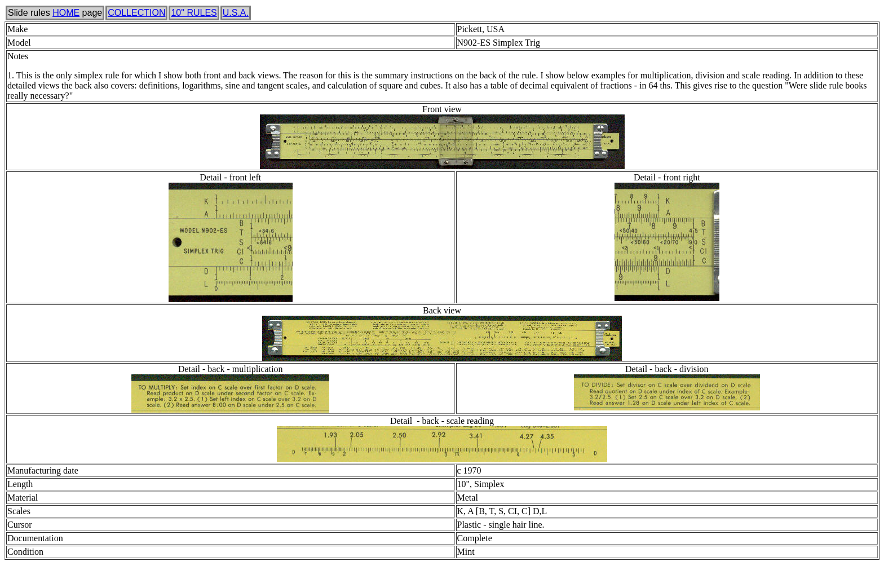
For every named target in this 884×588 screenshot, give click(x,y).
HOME (66, 13)
